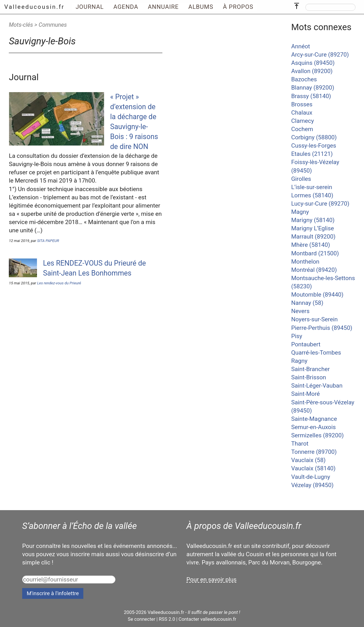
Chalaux (302, 113)
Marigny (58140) (313, 220)
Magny (300, 212)
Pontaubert (306, 344)
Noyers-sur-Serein (315, 319)
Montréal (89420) (314, 270)
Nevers (300, 311)
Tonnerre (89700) (314, 452)
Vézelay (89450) (312, 485)
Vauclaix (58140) (313, 468)
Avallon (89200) (312, 71)
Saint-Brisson (309, 377)
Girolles (301, 179)
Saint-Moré (306, 394)
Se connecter (141, 619)
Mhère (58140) (311, 245)
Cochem (302, 129)
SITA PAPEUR (48, 241)
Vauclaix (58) (308, 460)
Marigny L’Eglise (313, 228)
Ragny (299, 361)
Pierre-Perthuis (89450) (322, 328)
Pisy (297, 336)
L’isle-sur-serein (312, 187)
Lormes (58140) (312, 195)
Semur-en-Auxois (314, 427)
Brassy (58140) (311, 96)
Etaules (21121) (312, 154)
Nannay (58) (307, 303)
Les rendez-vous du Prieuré (59, 283)
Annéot (301, 46)
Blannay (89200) (313, 88)
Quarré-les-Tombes (316, 353)
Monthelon (305, 262)
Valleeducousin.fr (34, 7)
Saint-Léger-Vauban (317, 386)
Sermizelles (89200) (318, 435)
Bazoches (304, 79)
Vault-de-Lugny (311, 477)
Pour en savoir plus (212, 580)
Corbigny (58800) (314, 137)
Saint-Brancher (311, 369)
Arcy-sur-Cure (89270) (320, 55)
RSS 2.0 (167, 619)
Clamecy (303, 121)
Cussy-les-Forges (314, 146)
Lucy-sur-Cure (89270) (320, 204)
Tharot (300, 444)
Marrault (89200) (313, 237)
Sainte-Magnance (314, 419)
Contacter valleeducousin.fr (207, 619)
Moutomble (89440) (317, 295)
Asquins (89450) (313, 63)
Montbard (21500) (315, 253)
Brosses (302, 104)
